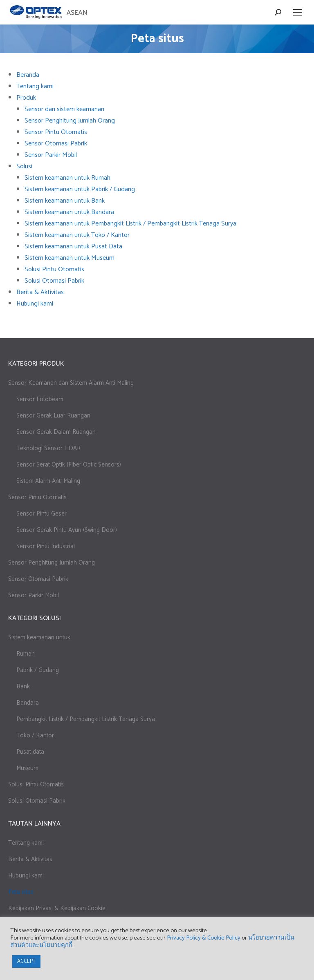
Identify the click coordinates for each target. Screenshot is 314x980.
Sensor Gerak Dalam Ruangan (56, 432)
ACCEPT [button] (26, 961)
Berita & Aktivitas (40, 292)
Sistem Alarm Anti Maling (48, 481)
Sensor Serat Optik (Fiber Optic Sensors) (69, 465)
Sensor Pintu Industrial (46, 546)
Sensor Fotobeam (40, 399)
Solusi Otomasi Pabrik (54, 281)
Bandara (28, 703)
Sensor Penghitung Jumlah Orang (70, 121)
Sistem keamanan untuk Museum (70, 258)
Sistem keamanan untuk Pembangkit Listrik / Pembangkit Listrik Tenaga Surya (130, 224)
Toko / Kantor (35, 736)
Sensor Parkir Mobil (51, 155)
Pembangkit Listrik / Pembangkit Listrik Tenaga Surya (86, 719)
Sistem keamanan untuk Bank (65, 201)
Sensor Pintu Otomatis (56, 132)
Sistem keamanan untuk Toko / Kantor (77, 235)
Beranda (28, 75)
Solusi (24, 166)
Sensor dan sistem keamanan (64, 109)
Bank (23, 686)
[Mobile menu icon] (298, 12)
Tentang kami (35, 86)
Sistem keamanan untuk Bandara (69, 212)
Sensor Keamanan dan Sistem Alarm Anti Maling (71, 383)
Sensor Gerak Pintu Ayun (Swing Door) (67, 530)
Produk (26, 98)
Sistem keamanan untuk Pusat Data (73, 247)
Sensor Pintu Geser (41, 514)
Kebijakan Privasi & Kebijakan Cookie (57, 908)
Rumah (26, 654)
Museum (27, 768)
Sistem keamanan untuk (39, 637)
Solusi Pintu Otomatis (54, 269)
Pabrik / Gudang (38, 670)
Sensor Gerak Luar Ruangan (53, 416)
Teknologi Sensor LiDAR (48, 448)
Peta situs (21, 892)
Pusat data (30, 752)
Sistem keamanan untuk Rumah (67, 178)
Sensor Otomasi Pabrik (56, 144)
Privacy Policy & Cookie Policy (204, 938)
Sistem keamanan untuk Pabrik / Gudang (80, 189)
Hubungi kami (35, 304)
